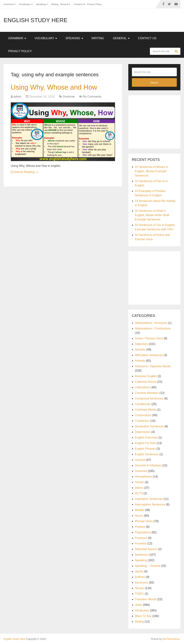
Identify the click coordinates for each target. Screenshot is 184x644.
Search (177, 51)
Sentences (142, 555)
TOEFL (140, 594)
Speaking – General (148, 566)
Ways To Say (143, 616)
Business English (146, 376)
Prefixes (140, 527)
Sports (139, 571)
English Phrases (145, 449)
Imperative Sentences (149, 499)
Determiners (143, 432)
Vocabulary (25, 4)
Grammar (9, 4)
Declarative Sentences (149, 426)
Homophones (143, 477)
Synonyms (142, 583)
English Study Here (35, 20)
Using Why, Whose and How (54, 87)
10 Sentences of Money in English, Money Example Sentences (152, 171)
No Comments (92, 97)
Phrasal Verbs (144, 521)
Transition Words (146, 599)
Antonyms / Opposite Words (153, 366)
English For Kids (145, 443)
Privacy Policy (94, 4)
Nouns (139, 516)
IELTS (139, 493)
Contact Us (79, 4)
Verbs (139, 605)
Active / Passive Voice (149, 338)
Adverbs (140, 350)
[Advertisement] (158, 121)
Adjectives (142, 344)
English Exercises (146, 438)
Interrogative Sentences (150, 504)
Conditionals (143, 404)
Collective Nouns (146, 382)
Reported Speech (146, 549)
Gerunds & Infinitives (148, 465)
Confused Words (146, 410)
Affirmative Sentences (149, 355)
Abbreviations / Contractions (153, 328)
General (64, 4)
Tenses (140, 588)
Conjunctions (143, 415)
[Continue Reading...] (24, 172)
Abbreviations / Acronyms (151, 323)
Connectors (142, 421)
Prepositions (143, 532)
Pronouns (141, 538)
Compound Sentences (149, 398)
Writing (55, 4)
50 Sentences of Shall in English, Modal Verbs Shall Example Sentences (152, 215)
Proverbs (141, 544)
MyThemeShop (171, 639)
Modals (140, 510)
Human (140, 482)
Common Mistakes (147, 393)
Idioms (139, 488)
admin (17, 97)
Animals (140, 361)
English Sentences (147, 454)
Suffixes (140, 577)
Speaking (41, 4)
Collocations (143, 387)
